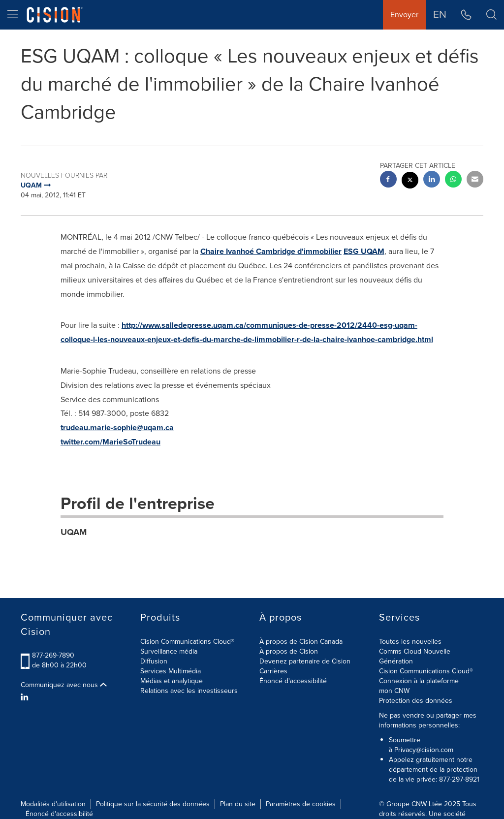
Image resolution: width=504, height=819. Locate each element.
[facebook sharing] (388, 180)
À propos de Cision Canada (301, 642)
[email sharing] (475, 180)
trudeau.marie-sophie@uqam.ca (117, 427)
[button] (491, 15)
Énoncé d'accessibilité (293, 681)
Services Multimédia (171, 671)
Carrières (273, 671)
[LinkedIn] (26, 697)
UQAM (74, 532)
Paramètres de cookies (301, 804)
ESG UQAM (364, 251)
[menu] (13, 15)
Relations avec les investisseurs (189, 691)
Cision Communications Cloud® (187, 642)
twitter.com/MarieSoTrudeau (110, 442)
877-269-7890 (53, 655)
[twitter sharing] (410, 181)
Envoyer (404, 15)
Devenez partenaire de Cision (305, 661)
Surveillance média (169, 651)
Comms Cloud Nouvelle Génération (415, 656)
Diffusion (154, 661)
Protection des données (416, 701)
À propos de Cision (289, 651)
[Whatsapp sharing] (453, 180)
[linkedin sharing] (432, 180)
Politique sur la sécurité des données (153, 804)
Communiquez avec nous (64, 685)
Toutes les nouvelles (410, 642)
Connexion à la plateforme (419, 681)
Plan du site (238, 804)
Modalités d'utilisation (53, 804)
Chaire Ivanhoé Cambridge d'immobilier (271, 251)
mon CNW (394, 691)
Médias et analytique (172, 681)
